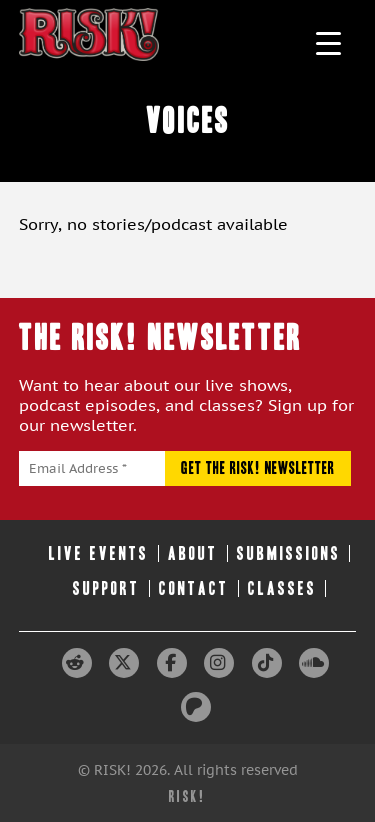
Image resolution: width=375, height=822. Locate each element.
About (193, 553)
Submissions (289, 553)
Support (106, 588)
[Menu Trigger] (328, 42)
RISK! (187, 796)
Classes (282, 588)
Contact (194, 588)
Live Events (99, 553)
